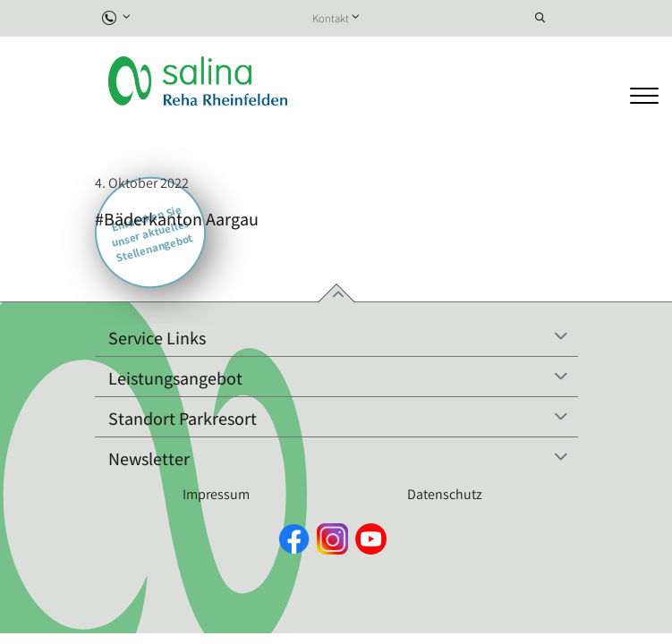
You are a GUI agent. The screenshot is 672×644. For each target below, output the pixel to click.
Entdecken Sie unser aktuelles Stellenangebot (152, 233)
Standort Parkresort (183, 419)
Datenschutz (445, 494)
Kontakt (331, 18)
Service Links (157, 338)
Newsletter (149, 459)
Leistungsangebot (175, 378)
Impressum (216, 494)
